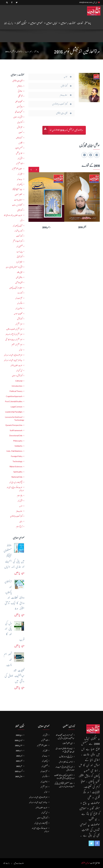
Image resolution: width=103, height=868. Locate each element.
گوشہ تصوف (19, 236)
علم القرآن (20, 127)
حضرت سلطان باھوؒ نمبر (16, 365)
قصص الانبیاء (19, 148)
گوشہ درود (20, 293)
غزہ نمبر (21, 350)
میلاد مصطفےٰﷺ (17, 189)
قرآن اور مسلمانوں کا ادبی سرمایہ (14, 267)
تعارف (80, 23)
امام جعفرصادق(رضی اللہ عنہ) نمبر (13, 355)
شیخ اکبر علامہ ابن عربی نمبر (16, 482)
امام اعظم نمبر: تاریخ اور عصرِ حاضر (14, 334)
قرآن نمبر (20, 501)
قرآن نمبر (20, 158)
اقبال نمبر (20, 174)
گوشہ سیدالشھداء (18, 231)
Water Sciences (16, 467)
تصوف (20, 132)
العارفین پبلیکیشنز (86, 863)
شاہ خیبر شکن (19, 153)
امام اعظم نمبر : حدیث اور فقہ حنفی (14, 339)
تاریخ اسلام (19, 527)
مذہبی (21, 521)
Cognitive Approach (14, 396)
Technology (17, 461)
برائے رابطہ (8, 23)
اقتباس (20, 143)
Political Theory (16, 391)
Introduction (17, 386)
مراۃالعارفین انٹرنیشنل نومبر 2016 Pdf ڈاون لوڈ (66, 130)
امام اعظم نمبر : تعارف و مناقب (14, 329)
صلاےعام (19, 511)
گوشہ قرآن (20, 319)
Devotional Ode (16, 436)
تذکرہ (21, 220)
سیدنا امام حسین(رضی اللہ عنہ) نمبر (13, 360)
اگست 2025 (19, 771)
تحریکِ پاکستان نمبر (18, 226)
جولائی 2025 (19, 776)
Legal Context (17, 407)
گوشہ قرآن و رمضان (17, 376)
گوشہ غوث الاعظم (18, 241)
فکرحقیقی (20, 96)
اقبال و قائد (20, 272)
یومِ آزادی (20, 107)
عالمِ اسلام (20, 496)
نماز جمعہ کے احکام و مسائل (66, 762)
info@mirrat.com (86, 2)
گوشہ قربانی (20, 257)
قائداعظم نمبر (19, 163)
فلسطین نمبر (19, 246)
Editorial (19, 381)
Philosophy (18, 441)
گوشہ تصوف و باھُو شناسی (16, 516)
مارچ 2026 (19, 735)
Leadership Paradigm (14, 412)
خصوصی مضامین (35, 23)
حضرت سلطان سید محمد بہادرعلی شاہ (13, 215)
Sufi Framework (16, 430)
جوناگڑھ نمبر (20, 303)
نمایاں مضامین (51, 23)
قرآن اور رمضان (18, 117)
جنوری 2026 (19, 745)
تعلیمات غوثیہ (19, 101)
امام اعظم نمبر (19, 324)
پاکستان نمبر (20, 184)
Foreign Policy (17, 456)
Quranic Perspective (14, 425)
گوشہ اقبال (20, 210)
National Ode (17, 477)
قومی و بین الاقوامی (17, 81)
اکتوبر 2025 (19, 761)
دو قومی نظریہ (19, 277)
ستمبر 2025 (19, 766)
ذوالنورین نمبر (19, 308)
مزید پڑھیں (19, 573)
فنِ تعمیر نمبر (19, 370)
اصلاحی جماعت (18, 200)
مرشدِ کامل (20, 86)
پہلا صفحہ (88, 23)
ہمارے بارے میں (19, 863)
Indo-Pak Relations (14, 451)
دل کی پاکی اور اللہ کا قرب (66, 757)
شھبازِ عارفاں (19, 138)
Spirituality (18, 472)
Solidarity (19, 446)
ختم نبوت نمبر (19, 298)
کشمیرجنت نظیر (19, 112)
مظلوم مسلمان (19, 195)
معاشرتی (20, 91)
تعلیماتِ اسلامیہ (18, 314)
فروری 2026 (19, 740)
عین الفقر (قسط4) (68, 743)
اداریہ (21, 506)
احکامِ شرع (19, 262)
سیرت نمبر (20, 179)
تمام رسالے (28, 51)
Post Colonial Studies (14, 401)
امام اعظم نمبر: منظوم (17, 345)
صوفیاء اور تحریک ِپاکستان (16, 288)
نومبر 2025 (19, 756)
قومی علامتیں (19, 282)
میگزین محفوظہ (21, 23)
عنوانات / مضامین (67, 23)
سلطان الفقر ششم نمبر (17, 169)
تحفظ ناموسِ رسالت (17, 205)
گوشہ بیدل (20, 122)
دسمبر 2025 (19, 750)
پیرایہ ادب (19, 251)
